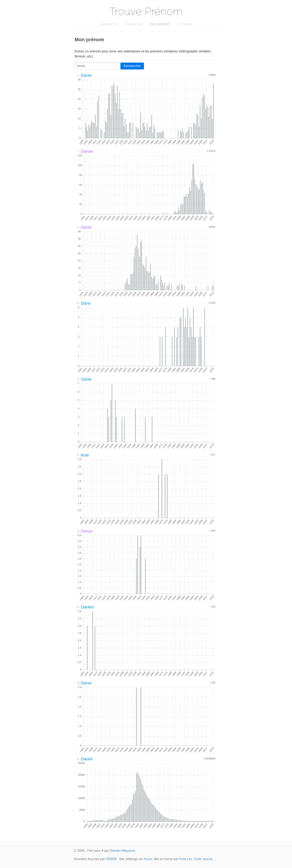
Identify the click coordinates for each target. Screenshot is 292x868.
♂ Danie (84, 683)
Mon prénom (160, 24)
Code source (203, 859)
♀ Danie (84, 227)
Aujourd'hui (109, 24)
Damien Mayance (123, 851)
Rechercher (132, 66)
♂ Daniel (85, 759)
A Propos (185, 24)
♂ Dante (84, 75)
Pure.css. (186, 859)
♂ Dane (84, 303)
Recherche (134, 24)
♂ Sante (84, 379)
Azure (148, 859)
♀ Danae (85, 151)
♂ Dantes (85, 607)
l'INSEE (111, 859)
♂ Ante (83, 455)
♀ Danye (85, 531)
